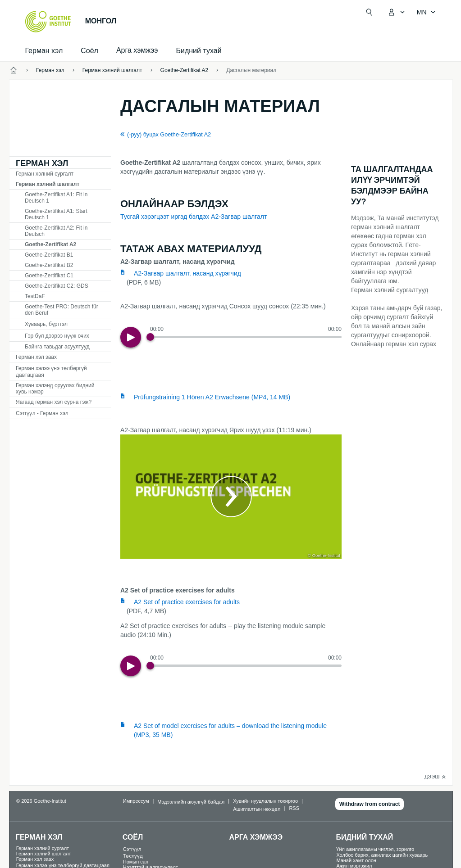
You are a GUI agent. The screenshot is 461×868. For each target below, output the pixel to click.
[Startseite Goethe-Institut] (48, 22)
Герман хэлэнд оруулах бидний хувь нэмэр (55, 389)
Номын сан (136, 862)
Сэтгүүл (132, 849)
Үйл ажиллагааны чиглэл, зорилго (375, 849)
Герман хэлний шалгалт (48, 184)
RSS (294, 808)
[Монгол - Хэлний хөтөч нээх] (426, 12)
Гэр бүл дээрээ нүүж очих (57, 336)
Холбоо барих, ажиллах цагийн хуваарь (382, 855)
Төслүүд (133, 856)
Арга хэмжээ (256, 837)
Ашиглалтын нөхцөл (257, 809)
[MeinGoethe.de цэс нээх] (396, 12)
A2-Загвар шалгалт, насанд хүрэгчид (187, 273)
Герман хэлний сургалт (45, 174)
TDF (35, 296)
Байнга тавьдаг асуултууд (57, 347)
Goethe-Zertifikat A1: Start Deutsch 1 (56, 214)
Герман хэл (44, 51)
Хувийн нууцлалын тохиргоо (265, 801)
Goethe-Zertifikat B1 (49, 255)
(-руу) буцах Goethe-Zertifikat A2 (169, 135)
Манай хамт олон (356, 860)
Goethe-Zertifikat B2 (49, 265)
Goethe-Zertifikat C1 (49, 276)
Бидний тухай (199, 51)
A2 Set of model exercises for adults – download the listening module (230, 730)
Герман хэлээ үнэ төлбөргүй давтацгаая (51, 372)
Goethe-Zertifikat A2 (50, 244)
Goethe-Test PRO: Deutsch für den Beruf (62, 310)
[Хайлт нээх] (369, 12)
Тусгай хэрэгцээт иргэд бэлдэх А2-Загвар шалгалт (194, 217)
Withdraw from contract (370, 804)
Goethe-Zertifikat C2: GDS (57, 286)
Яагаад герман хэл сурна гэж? (54, 402)
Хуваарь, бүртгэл (46, 324)
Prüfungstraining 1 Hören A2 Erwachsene (212, 397)
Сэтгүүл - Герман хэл (42, 413)
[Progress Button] (150, 337)
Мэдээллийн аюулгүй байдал (191, 802)
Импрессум (136, 801)
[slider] (246, 337)
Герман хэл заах (36, 357)
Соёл (89, 51)
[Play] (131, 337)
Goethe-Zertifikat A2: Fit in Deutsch (56, 231)
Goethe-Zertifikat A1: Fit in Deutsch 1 (56, 198)
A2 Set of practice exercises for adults (187, 602)
